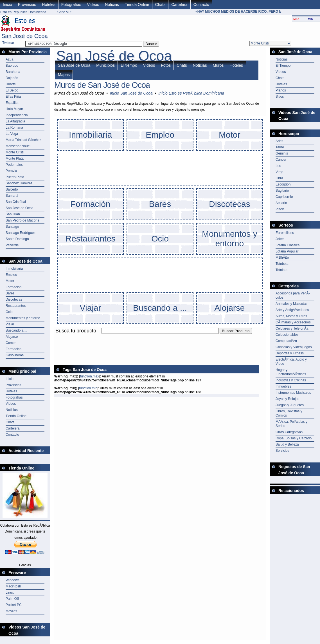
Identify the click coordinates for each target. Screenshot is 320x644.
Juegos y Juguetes (290, 405)
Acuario (281, 203)
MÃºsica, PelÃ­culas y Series (291, 424)
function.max (90, 376)
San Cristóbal (16, 202)
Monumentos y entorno (23, 318)
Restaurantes (16, 306)
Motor (10, 281)
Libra (279, 178)
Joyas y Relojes (287, 399)
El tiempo (129, 65)
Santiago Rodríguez (21, 233)
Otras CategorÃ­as (289, 432)
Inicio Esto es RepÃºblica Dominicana (191, 93)
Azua (9, 59)
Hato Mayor (14, 109)
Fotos (166, 65)
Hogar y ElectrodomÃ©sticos (291, 372)
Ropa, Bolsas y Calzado (294, 438)
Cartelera (179, 5)
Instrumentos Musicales (293, 393)
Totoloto (281, 270)
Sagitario (282, 191)
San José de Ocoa (20, 208)
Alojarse (12, 337)
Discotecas (14, 299)
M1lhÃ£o (282, 258)
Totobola (282, 264)
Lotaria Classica (288, 245)
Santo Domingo (17, 239)
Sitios (280, 97)
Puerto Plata (15, 177)
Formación (14, 287)
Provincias (27, 5)
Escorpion (283, 184)
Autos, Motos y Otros (291, 316)
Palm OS (12, 599)
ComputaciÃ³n (286, 341)
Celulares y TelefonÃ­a (292, 328)
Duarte (11, 84)
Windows (13, 580)
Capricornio (284, 197)
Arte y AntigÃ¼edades (292, 310)
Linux (10, 592)
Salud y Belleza (287, 444)
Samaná (12, 196)
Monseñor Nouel (18, 146)
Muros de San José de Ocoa (102, 85)
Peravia (11, 171)
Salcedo (12, 189)
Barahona (13, 72)
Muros (218, 65)
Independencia (17, 115)
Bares (10, 293)
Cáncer (281, 160)
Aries (279, 141)
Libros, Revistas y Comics (289, 413)
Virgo (280, 172)
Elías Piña (13, 97)
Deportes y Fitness (290, 353)
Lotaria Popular (287, 251)
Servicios (282, 451)
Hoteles (49, 5)
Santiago (12, 227)
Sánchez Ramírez (19, 183)
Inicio (7, 5)
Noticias (112, 5)
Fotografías (71, 5)
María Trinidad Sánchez (23, 140)
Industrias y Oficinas (291, 380)
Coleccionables (287, 335)
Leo (278, 166)
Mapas (64, 75)
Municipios (105, 65)
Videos (93, 5)
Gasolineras (15, 355)
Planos (281, 90)
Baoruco (12, 66)
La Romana (14, 128)
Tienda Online (137, 5)
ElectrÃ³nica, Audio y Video (291, 362)
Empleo (11, 275)
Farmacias (13, 349)
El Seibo (12, 90)
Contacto (201, 5)
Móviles (11, 611)
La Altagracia (15, 121)
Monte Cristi (15, 152)
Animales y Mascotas (291, 304)
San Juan (13, 214)
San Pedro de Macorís (22, 220)
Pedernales (14, 165)
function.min (88, 388)
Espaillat (12, 103)
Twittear (8, 43)
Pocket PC (14, 605)
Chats (160, 5)
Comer (11, 343)
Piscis (280, 209)
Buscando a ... (16, 330)
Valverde (12, 245)
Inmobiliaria (14, 269)
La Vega (12, 134)
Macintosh (13, 586)
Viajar (10, 324)
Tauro (280, 147)
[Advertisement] (157, 337)
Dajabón (12, 78)
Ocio (9, 312)
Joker (280, 239)
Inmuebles (283, 386)
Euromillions (285, 233)
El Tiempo (283, 66)
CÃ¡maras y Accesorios (293, 322)
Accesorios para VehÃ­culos (293, 295)
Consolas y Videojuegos (294, 347)
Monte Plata (15, 158)
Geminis (282, 153)
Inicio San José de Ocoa (131, 93)
